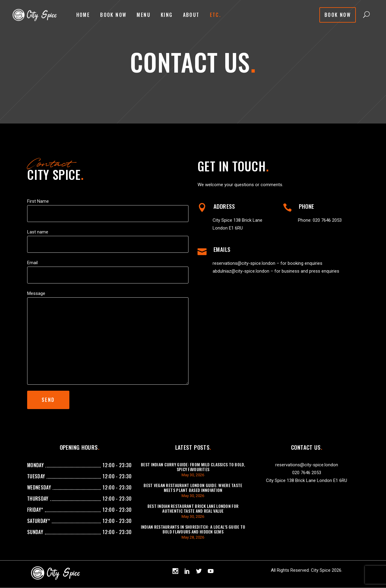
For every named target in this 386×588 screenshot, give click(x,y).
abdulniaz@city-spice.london (241, 271)
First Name (38, 201)
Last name (38, 232)
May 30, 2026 (193, 475)
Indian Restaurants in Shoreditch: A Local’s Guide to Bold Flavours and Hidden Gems (193, 529)
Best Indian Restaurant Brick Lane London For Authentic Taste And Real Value (193, 508)
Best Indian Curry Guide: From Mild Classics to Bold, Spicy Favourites (193, 467)
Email (32, 263)
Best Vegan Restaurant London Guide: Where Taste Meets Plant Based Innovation (193, 488)
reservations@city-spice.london (244, 263)
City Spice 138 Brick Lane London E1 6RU (307, 480)
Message (36, 293)
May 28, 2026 (193, 537)
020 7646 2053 (327, 220)
